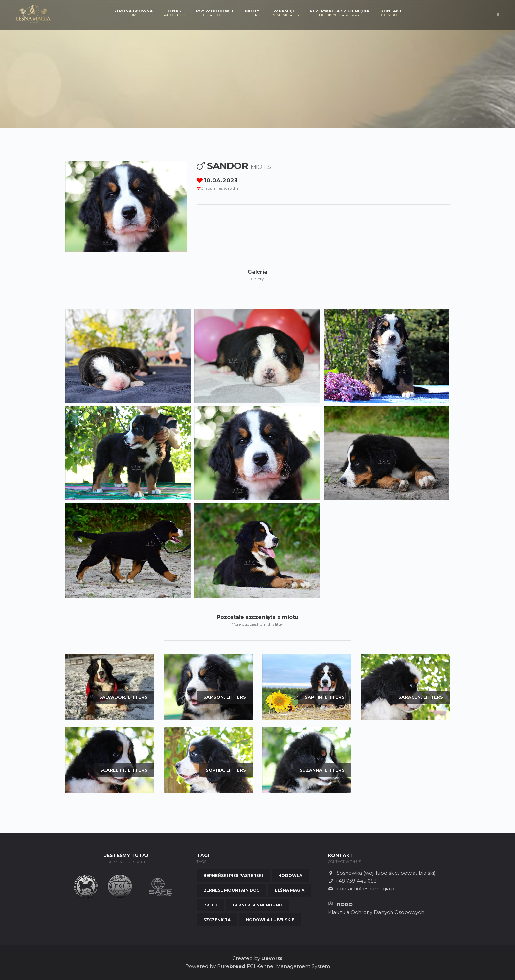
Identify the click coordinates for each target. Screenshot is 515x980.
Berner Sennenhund (257, 905)
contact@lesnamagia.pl (366, 889)
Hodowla (290, 875)
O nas (174, 13)
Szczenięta (217, 920)
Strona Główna (133, 13)
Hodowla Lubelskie (270, 920)
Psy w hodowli (215, 13)
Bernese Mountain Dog (232, 890)
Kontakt (391, 13)
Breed (211, 905)
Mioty (252, 13)
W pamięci (285, 13)
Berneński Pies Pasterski (233, 875)
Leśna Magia (290, 890)
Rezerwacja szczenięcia (339, 13)
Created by (257, 958)
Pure (231, 966)
